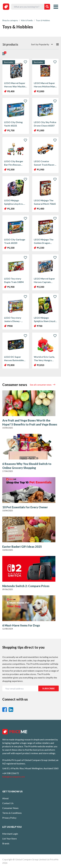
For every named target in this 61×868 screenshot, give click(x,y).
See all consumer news (41, 385)
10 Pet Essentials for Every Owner (25, 507)
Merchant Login (10, 834)
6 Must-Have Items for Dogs (21, 625)
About (5, 798)
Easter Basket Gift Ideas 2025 (22, 547)
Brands (6, 843)
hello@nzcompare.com (14, 777)
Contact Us (8, 803)
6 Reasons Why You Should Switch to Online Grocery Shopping (27, 466)
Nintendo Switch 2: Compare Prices (26, 586)
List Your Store (9, 839)
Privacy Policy (9, 818)
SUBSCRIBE (49, 688)
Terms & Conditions (12, 813)
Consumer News (10, 808)
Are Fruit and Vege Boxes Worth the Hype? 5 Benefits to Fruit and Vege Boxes (30, 422)
